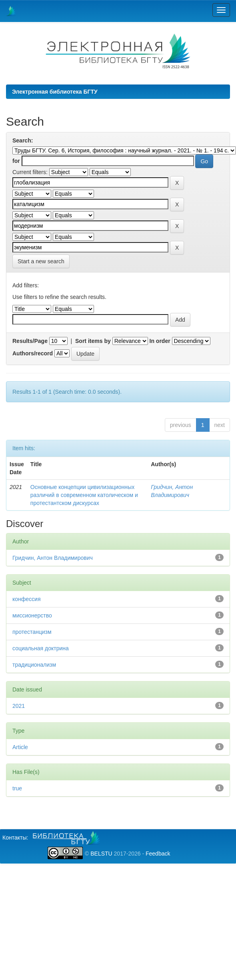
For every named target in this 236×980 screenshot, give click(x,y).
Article (20, 747)
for (16, 161)
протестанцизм (32, 632)
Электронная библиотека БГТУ (55, 92)
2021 (19, 706)
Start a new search (41, 261)
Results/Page (30, 341)
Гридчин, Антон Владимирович (53, 558)
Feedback (158, 854)
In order (160, 341)
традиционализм (34, 665)
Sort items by (93, 341)
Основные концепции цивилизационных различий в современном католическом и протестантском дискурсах (84, 495)
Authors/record (33, 353)
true (17, 788)
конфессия (27, 599)
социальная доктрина (41, 648)
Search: (23, 140)
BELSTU (101, 854)
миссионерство (32, 615)
